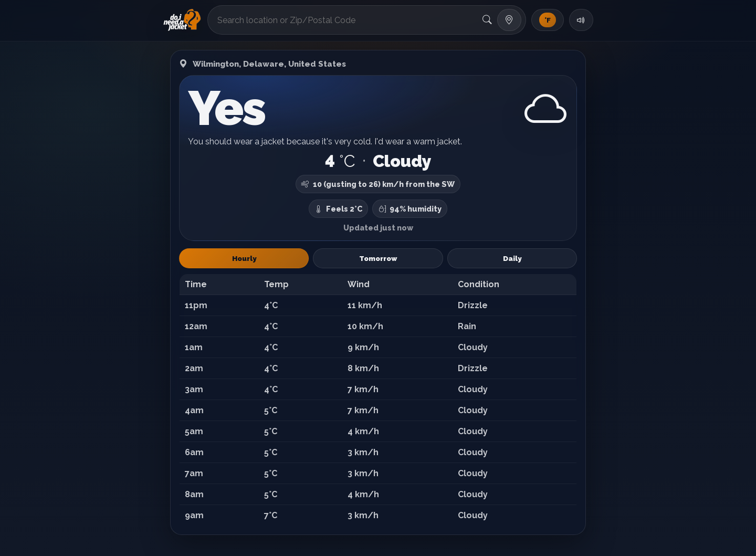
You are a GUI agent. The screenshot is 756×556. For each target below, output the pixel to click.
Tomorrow (378, 258)
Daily (512, 258)
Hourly (244, 258)
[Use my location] (509, 20)
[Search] (487, 20)
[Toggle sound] (581, 20)
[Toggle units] (548, 20)
